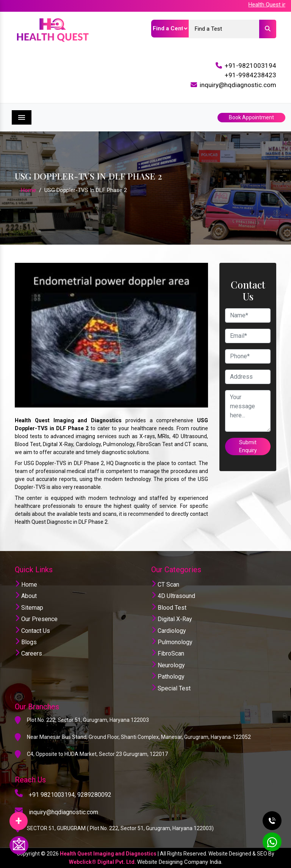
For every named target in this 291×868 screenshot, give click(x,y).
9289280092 (94, 795)
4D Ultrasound (173, 596)
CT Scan (165, 585)
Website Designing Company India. (180, 862)
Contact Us (32, 631)
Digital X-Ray (172, 619)
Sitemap (29, 608)
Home (28, 190)
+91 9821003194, (52, 795)
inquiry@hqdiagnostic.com (238, 85)
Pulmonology (172, 642)
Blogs (26, 642)
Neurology (168, 665)
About (26, 596)
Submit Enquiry (248, 446)
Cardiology (169, 631)
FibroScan (168, 653)
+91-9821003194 (250, 66)
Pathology (168, 677)
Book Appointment (251, 117)
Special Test (171, 688)
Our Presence (36, 619)
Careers (28, 653)
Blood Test (169, 608)
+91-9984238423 (250, 75)
